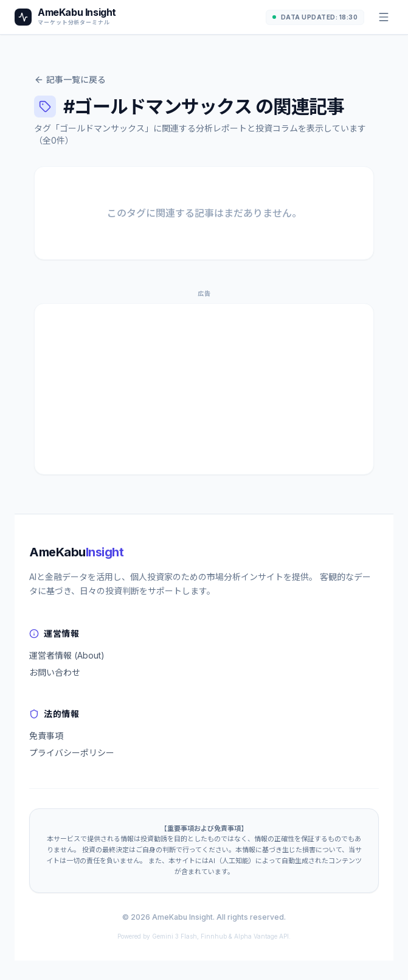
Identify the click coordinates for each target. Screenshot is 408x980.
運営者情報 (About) (67, 655)
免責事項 (46, 736)
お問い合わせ (55, 672)
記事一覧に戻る (70, 79)
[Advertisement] (204, 389)
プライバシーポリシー (72, 753)
